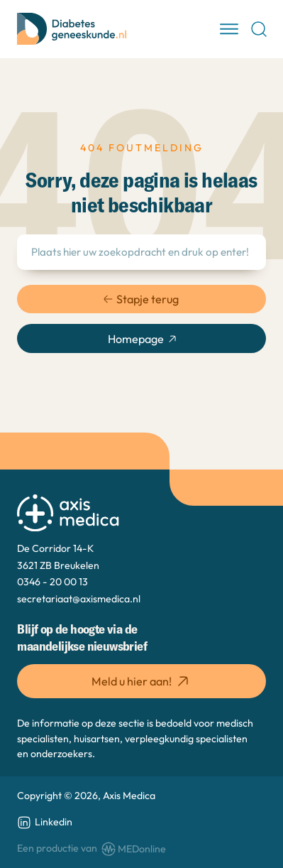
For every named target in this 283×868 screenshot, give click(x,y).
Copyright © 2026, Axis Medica (86, 796)
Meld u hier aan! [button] (141, 681)
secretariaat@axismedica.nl (79, 599)
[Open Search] (259, 29)
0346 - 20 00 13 (52, 582)
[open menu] (229, 29)
